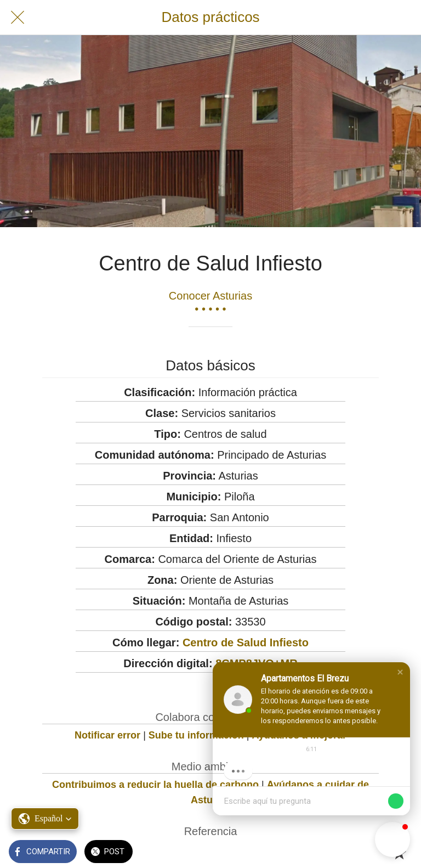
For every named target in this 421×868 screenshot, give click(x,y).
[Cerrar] (18, 18)
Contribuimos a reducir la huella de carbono (155, 785)
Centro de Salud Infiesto (246, 642)
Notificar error (107, 735)
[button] (400, 672)
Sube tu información (196, 735)
